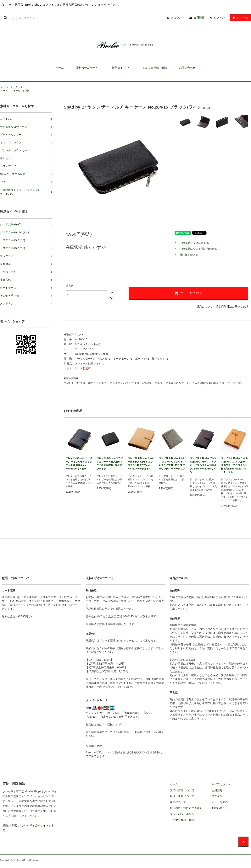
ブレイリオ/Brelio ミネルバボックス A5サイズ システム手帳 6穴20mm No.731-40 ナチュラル (141, 463)
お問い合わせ (187, 68)
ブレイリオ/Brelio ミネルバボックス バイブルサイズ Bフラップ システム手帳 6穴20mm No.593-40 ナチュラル (234, 465)
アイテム (239, 18)
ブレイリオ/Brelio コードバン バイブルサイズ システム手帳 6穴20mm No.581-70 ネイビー (79, 463)
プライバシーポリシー (183, 814)
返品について (205, 307)
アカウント (178, 18)
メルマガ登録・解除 (155, 68)
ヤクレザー (19, 87)
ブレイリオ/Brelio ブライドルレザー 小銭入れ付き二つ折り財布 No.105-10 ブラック (110, 463)
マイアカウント (221, 784)
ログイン (219, 18)
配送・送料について (182, 796)
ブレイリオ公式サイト (35, 825)
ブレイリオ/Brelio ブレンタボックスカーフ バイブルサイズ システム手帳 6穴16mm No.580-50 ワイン (203, 465)
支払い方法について (182, 790)
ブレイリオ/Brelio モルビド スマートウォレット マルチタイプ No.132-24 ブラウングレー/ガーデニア (172, 463)
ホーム (60, 68)
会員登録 (199, 18)
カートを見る (220, 802)
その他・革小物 (21, 91)
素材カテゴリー (88, 68)
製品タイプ (121, 68)
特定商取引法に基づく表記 (232, 307)
